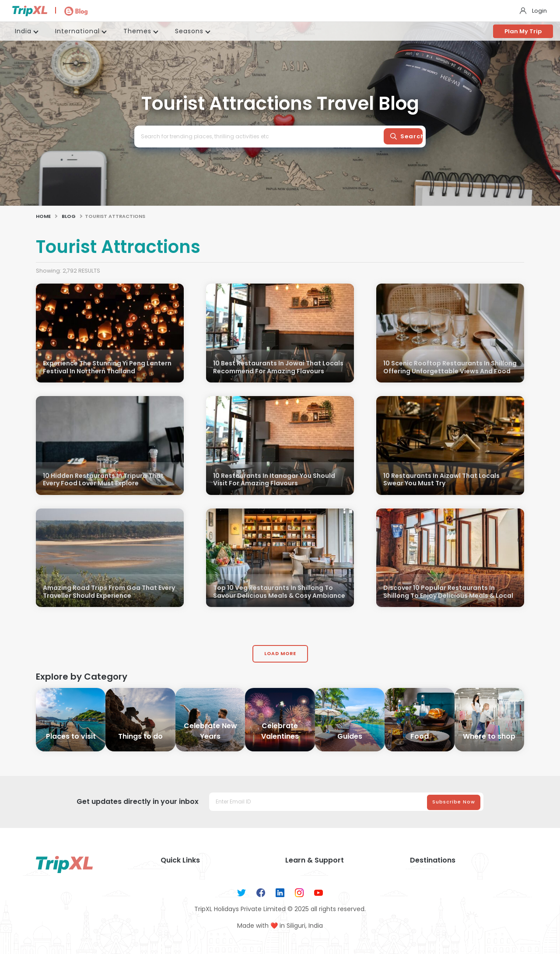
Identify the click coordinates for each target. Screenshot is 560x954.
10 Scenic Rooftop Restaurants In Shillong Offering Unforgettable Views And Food (450, 367)
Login (539, 11)
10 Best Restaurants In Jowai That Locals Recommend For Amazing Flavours (278, 367)
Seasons (189, 31)
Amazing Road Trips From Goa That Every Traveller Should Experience (109, 592)
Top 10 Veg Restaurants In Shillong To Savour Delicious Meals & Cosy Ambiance (279, 592)
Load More (280, 654)
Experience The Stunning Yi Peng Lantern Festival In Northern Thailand (107, 367)
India (23, 31)
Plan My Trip (523, 31)
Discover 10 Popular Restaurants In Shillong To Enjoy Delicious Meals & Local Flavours (448, 596)
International (77, 31)
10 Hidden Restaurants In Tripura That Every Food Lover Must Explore (103, 480)
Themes (137, 31)
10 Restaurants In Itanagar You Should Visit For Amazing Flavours (274, 480)
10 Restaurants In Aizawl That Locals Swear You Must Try (441, 480)
